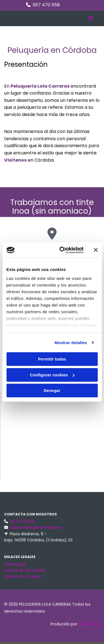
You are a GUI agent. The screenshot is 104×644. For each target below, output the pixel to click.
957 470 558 (46, 5)
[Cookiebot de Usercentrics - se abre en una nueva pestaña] (62, 250)
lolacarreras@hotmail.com (36, 527)
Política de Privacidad (25, 570)
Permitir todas (52, 359)
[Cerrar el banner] (96, 250)
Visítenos (15, 160)
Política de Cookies (22, 576)
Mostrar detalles (71, 343)
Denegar (52, 390)
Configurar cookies (52, 375)
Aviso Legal (15, 564)
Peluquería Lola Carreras (40, 86)
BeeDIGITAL (89, 624)
